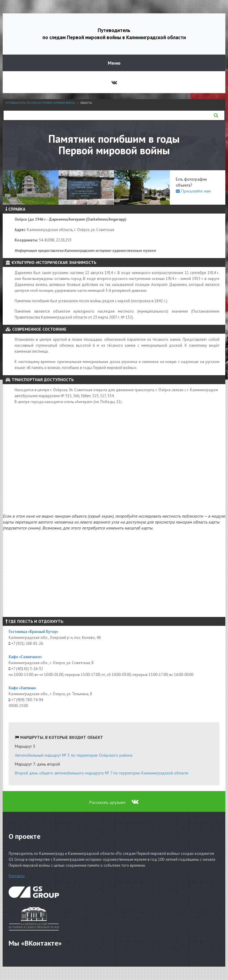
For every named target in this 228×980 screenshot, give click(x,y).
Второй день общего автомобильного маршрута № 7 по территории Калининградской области (102, 773)
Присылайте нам (193, 191)
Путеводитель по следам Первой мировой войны (40, 103)
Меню (114, 63)
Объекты (86, 103)
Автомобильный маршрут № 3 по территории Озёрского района (74, 755)
